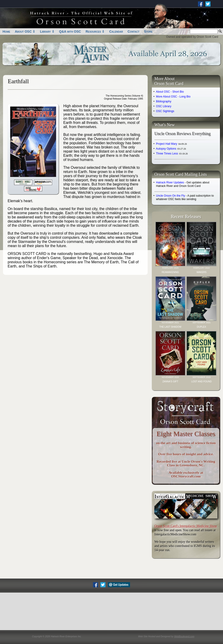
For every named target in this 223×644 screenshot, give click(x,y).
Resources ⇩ (95, 31)
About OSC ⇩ (25, 31)
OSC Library (164, 106)
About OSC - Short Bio (170, 92)
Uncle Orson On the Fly (170, 196)
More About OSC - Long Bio (173, 97)
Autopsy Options (171, 149)
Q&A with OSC (70, 31)
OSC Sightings (165, 111)
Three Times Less (172, 154)
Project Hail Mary (171, 144)
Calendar (116, 31)
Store (148, 31)
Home (6, 31)
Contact (133, 31)
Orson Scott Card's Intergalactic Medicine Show (186, 526)
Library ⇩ (47, 31)
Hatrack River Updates (170, 182)
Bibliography (164, 101)
